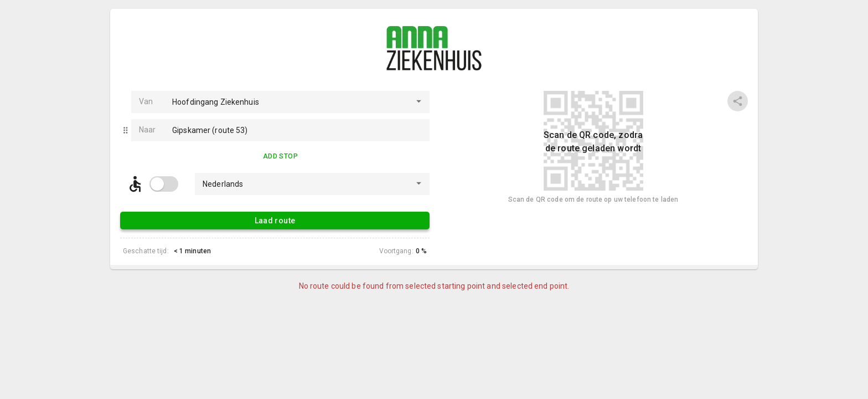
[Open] (419, 101)
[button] (126, 130)
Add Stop (280, 157)
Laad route (275, 221)
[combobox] (287, 102)
